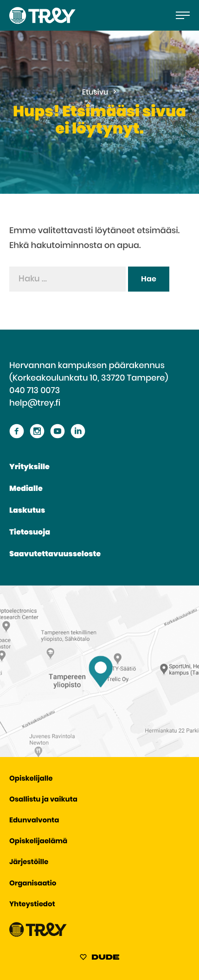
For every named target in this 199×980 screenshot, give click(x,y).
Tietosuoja (30, 533)
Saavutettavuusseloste (55, 554)
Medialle (26, 489)
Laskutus (27, 511)
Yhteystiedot (32, 905)
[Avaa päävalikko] (183, 15)
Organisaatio (33, 884)
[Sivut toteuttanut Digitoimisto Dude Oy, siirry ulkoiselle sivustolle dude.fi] (99, 959)
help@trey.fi (35, 403)
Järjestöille (29, 862)
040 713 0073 (35, 391)
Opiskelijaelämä (38, 842)
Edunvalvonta (34, 821)
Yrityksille (29, 467)
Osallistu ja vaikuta (43, 800)
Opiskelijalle (31, 779)
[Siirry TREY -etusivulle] (38, 935)
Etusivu (95, 93)
